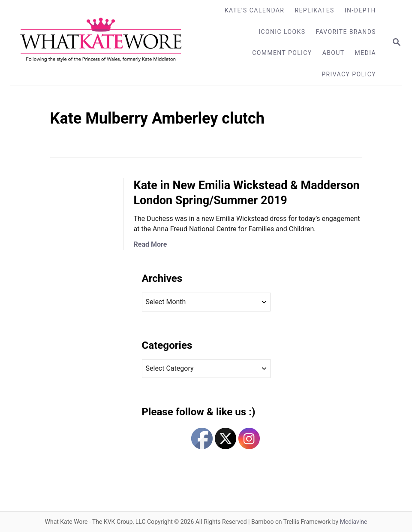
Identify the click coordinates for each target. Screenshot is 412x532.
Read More (150, 244)
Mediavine (354, 522)
